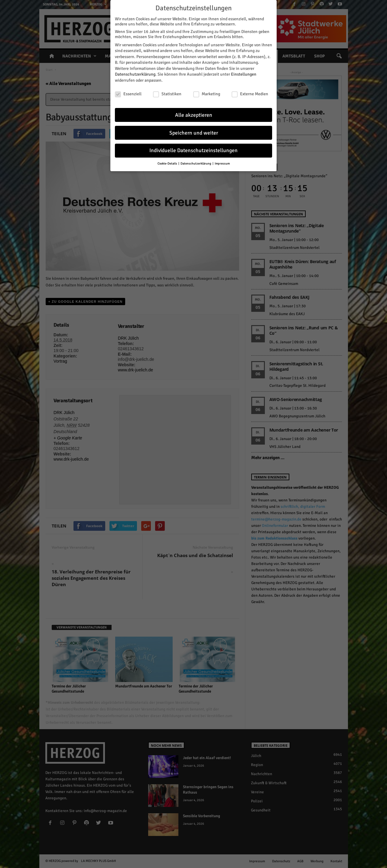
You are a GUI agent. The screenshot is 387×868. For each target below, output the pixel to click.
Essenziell (128, 92)
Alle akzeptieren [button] (194, 114)
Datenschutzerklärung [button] (196, 162)
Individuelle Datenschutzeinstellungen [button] (193, 149)
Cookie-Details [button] (168, 162)
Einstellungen (244, 73)
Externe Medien (250, 92)
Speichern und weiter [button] (194, 131)
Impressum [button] (222, 162)
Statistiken (167, 92)
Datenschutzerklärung (135, 73)
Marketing (207, 92)
